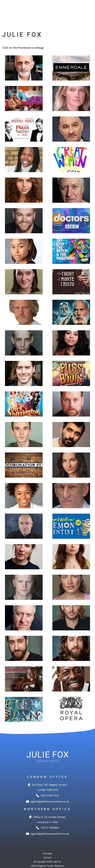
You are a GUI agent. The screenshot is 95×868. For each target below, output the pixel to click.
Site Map (47, 854)
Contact (47, 858)
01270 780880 (48, 828)
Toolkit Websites (55, 866)
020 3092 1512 (47, 795)
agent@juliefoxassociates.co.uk (48, 801)
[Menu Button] (90, 8)
